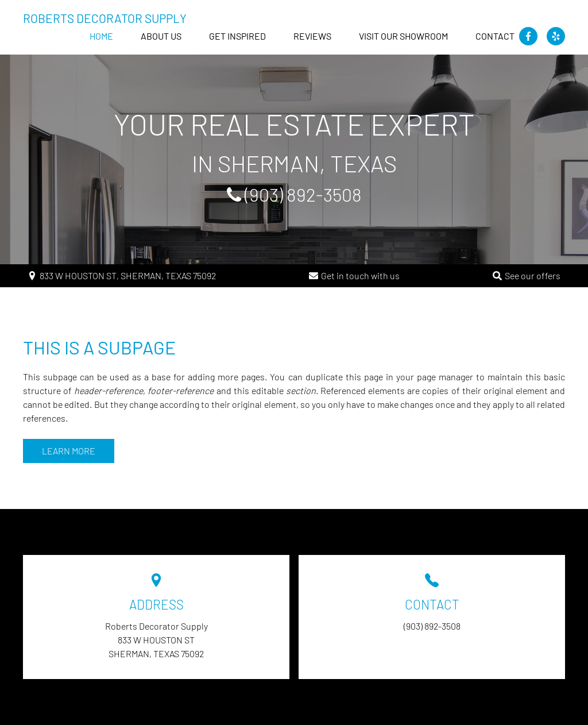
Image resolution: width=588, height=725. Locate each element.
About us (161, 36)
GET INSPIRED (237, 36)
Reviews (312, 36)
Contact (495, 36)
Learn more (69, 451)
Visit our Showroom (403, 36)
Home (101, 36)
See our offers (533, 275)
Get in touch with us (360, 275)
